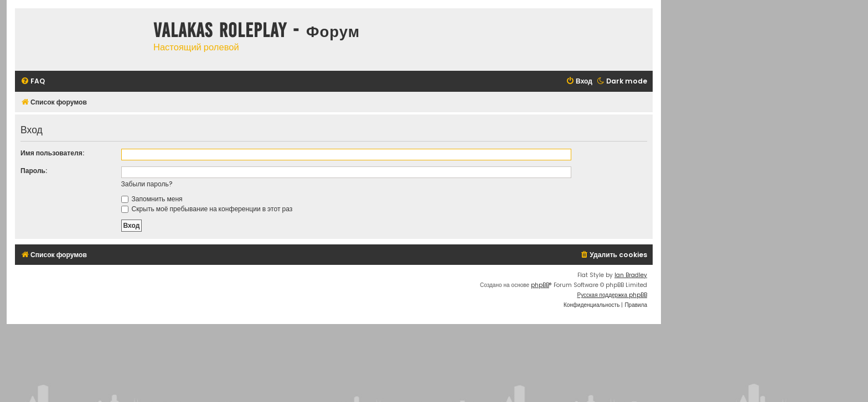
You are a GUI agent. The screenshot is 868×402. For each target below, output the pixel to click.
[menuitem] (33, 82)
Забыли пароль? (147, 184)
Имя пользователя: (52, 153)
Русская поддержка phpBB (612, 295)
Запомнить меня (152, 199)
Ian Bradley (631, 275)
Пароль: (34, 171)
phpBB (540, 285)
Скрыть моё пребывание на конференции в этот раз (207, 209)
